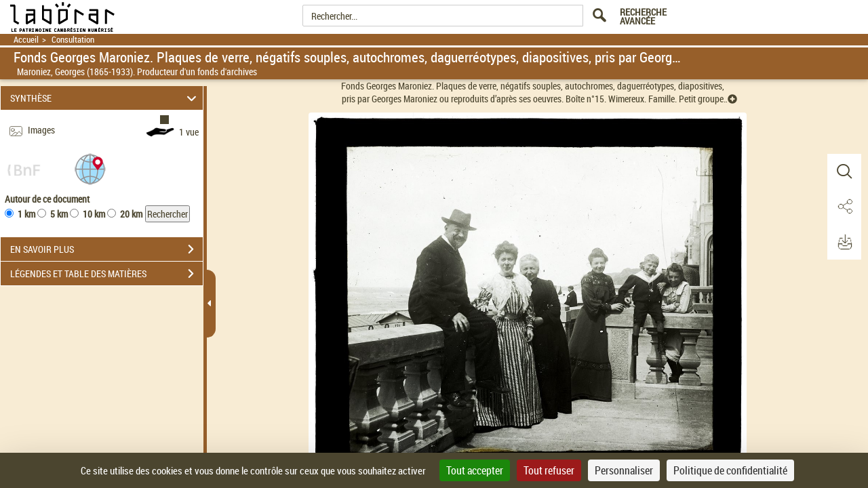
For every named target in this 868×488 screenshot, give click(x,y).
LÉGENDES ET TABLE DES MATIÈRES (106, 274)
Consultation (73, 40)
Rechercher (167, 214)
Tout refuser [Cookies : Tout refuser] (549, 470)
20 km (131, 214)
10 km (94, 214)
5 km (59, 214)
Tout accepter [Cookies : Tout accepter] (475, 470)
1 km (26, 214)
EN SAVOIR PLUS (106, 249)
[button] (90, 168)
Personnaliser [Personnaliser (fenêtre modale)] (624, 470)
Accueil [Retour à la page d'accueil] (26, 40)
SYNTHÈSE (105, 98)
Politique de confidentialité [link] (730, 470)
